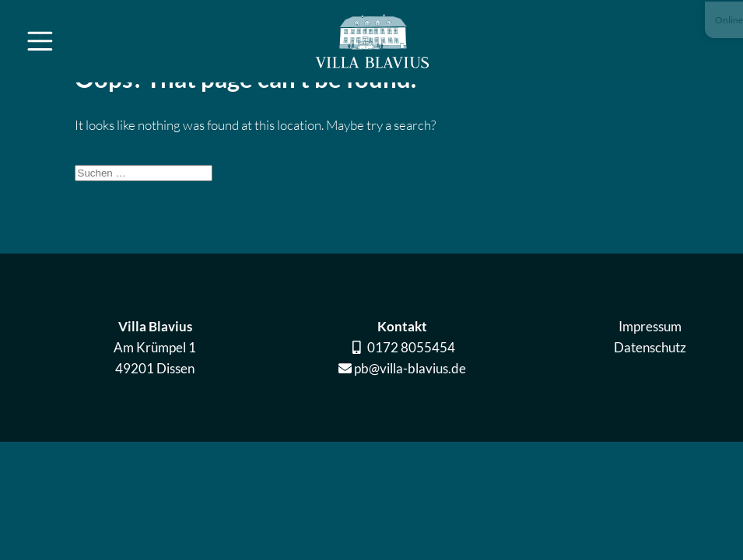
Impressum (616, 326)
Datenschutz (616, 347)
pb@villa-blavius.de (376, 368)
